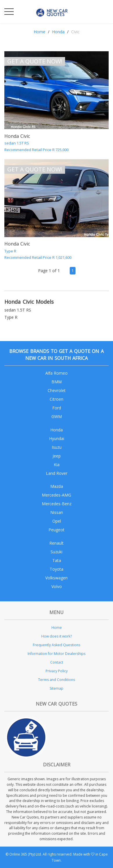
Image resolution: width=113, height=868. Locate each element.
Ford (57, 408)
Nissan (57, 512)
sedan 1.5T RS (18, 310)
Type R (11, 317)
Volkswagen (56, 578)
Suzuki (56, 552)
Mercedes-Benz (57, 504)
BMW (57, 382)
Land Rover (57, 473)
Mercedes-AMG (56, 495)
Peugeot (56, 530)
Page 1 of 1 (49, 271)
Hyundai (57, 438)
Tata (57, 560)
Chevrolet (57, 390)
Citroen (56, 399)
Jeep (57, 456)
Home (40, 32)
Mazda (57, 486)
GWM (57, 416)
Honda (58, 32)
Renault (56, 543)
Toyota (56, 569)
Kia (57, 465)
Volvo (57, 586)
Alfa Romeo (56, 373)
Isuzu (57, 447)
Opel (57, 521)
